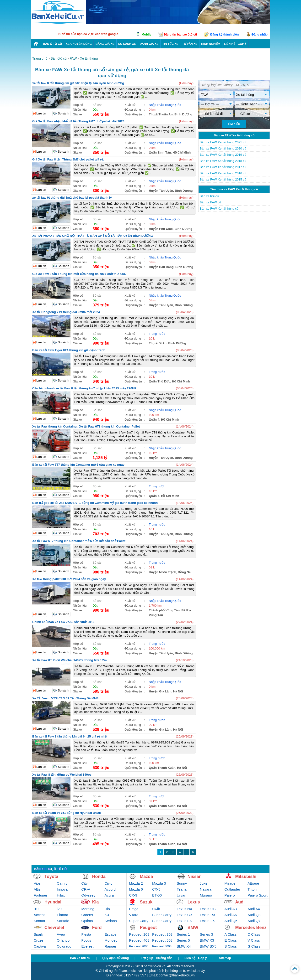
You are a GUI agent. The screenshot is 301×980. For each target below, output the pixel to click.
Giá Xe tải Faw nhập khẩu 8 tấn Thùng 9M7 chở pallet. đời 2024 (78, 121)
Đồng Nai (185, 572)
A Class (230, 934)
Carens (87, 915)
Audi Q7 (254, 921)
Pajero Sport (257, 895)
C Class (254, 934)
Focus (86, 940)
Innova (62, 889)
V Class (254, 940)
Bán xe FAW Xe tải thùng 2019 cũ (223, 155)
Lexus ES (184, 921)
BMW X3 (207, 940)
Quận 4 (154, 420)
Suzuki (147, 902)
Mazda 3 (159, 883)
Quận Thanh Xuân (162, 768)
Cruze (38, 940)
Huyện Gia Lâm (160, 691)
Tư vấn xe (190, 44)
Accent (39, 915)
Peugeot (148, 928)
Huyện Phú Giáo (161, 229)
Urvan (182, 895)
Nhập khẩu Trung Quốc (165, 105)
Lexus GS (208, 909)
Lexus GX (185, 915)
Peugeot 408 (139, 940)
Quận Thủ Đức (160, 381)
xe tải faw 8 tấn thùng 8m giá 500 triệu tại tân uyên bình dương (78, 83)
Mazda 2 (136, 883)
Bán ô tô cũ (52, 44)
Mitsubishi (246, 877)
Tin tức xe (170, 44)
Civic (108, 883)
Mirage (230, 883)
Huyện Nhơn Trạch (162, 572)
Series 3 (207, 934)
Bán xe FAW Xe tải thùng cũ (219, 209)
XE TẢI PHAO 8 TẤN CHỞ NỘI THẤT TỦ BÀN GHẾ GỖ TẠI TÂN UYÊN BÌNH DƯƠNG (93, 236)
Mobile (146, 34)
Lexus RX (208, 915)
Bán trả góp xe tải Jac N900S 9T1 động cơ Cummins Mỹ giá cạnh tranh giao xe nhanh (95, 503)
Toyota (51, 877)
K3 (107, 915)
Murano (206, 895)
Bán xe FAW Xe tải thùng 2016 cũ (223, 173)
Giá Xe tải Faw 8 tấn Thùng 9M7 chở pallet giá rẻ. (68, 159)
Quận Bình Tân (160, 152)
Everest (88, 946)
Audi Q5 (231, 921)
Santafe (63, 921)
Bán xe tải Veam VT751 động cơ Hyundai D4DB (67, 813)
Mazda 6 (136, 889)
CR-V (86, 889)
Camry (62, 883)
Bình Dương (183, 114)
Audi (240, 902)
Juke (204, 883)
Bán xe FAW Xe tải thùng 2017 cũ (223, 167)
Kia (96, 902)
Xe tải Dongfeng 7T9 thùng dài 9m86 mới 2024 (66, 312)
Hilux (61, 895)
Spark (38, 934)
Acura (109, 895)
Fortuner (40, 895)
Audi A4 (254, 909)
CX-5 (156, 889)
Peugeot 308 (162, 934)
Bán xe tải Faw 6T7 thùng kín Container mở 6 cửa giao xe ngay (78, 465)
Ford (97, 928)
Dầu (95, 110)
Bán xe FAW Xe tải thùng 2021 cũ (223, 142)
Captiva (40, 946)
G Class (254, 946)
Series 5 (183, 940)
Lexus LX (207, 921)
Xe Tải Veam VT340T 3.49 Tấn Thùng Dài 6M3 (65, 698)
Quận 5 (154, 496)
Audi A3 (231, 909)
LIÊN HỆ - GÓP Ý (235, 44)
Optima (87, 921)
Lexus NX (185, 909)
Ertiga (134, 909)
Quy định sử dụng (116, 958)
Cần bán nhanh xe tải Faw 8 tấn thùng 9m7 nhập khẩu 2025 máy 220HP (84, 388)
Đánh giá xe (149, 44)
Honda (99, 877)
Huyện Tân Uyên (161, 191)
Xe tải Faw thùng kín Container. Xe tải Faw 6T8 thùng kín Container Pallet (86, 426)
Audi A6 (231, 915)
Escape (110, 934)
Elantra (63, 915)
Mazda (146, 877)
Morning (88, 909)
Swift (156, 909)
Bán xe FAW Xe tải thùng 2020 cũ (223, 148)
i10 (36, 909)
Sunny (182, 883)
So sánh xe (127, 44)
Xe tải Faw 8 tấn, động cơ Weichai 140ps (62, 775)
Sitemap (225, 958)
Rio (107, 909)
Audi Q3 (254, 915)
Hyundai (53, 902)
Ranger (110, 946)
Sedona (111, 921)
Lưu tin (41, 113)
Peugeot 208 (139, 934)
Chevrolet (54, 928)
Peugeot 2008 (139, 946)
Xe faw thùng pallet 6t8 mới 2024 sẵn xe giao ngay (69, 579)
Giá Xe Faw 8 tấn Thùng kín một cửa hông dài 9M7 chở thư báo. (79, 274)
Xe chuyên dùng (79, 44)
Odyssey (88, 895)
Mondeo (111, 940)
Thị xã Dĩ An (158, 343)
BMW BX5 (208, 946)
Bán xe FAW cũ (210, 202)
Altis (37, 889)
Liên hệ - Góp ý (196, 958)
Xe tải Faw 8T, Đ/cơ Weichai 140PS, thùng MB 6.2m (70, 660)
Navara (206, 889)
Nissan (195, 877)
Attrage (253, 883)
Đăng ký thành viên (224, 34)
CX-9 (133, 895)
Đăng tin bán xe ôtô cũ (180, 34)
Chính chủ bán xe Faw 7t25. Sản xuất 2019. (64, 622)
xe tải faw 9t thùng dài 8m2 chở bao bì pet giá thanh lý (72, 198)
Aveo (61, 934)
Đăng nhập (260, 34)
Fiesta (86, 934)
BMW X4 (184, 946)
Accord (110, 889)
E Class (231, 940)
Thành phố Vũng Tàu (164, 610)
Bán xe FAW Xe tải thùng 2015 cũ (223, 179)
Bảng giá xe (105, 44)
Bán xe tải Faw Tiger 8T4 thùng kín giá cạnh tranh (69, 350)
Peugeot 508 (162, 940)
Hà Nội (178, 691)
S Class (231, 946)
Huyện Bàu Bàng (161, 267)
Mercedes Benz (251, 928)
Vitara (134, 915)
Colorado (64, 946)
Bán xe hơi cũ (209, 196)
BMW (193, 928)
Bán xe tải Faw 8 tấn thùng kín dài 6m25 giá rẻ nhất (70, 736)
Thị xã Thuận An (161, 114)
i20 (59, 909)
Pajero (229, 895)
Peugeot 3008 (162, 946)
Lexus (194, 902)
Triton (252, 889)
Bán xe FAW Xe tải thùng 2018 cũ (223, 161)
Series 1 (183, 934)
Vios (37, 883)
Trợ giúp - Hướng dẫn (157, 958)
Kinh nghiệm (211, 44)
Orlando (63, 940)
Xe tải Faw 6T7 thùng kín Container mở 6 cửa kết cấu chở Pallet (79, 541)
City (85, 883)
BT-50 (157, 895)
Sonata (39, 921)
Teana (182, 889)
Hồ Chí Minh (182, 152)
